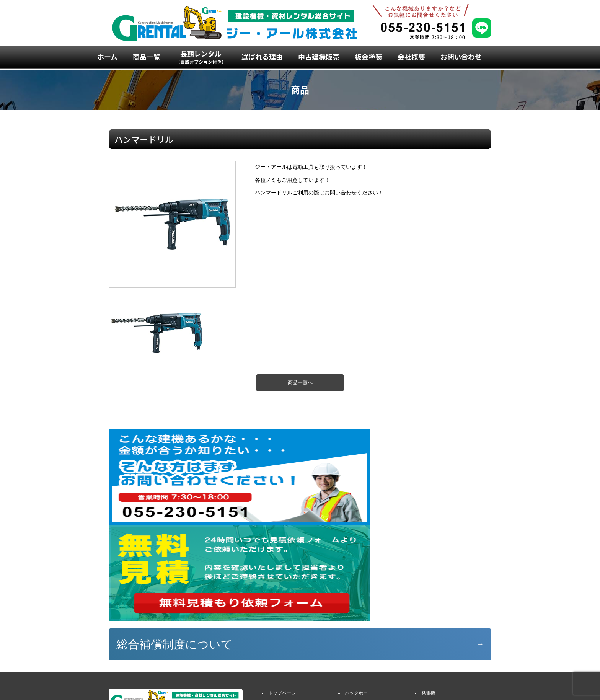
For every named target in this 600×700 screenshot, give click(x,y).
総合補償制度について (174, 549)
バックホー (356, 597)
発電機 (428, 597)
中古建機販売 (319, 57)
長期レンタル (201, 57)
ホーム (107, 57)
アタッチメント (361, 615)
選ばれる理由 (262, 57)
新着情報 (277, 669)
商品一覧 (147, 57)
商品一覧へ (300, 383)
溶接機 (428, 615)
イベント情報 (282, 660)
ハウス (428, 624)
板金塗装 (368, 57)
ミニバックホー (361, 607)
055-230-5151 (133, 643)
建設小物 (430, 633)
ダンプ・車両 (359, 624)
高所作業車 (356, 642)
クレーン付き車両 (363, 633)
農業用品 (430, 651)
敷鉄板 (428, 642)
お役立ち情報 (282, 678)
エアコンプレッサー (442, 607)
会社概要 (411, 57)
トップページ (282, 597)
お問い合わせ (461, 57)
